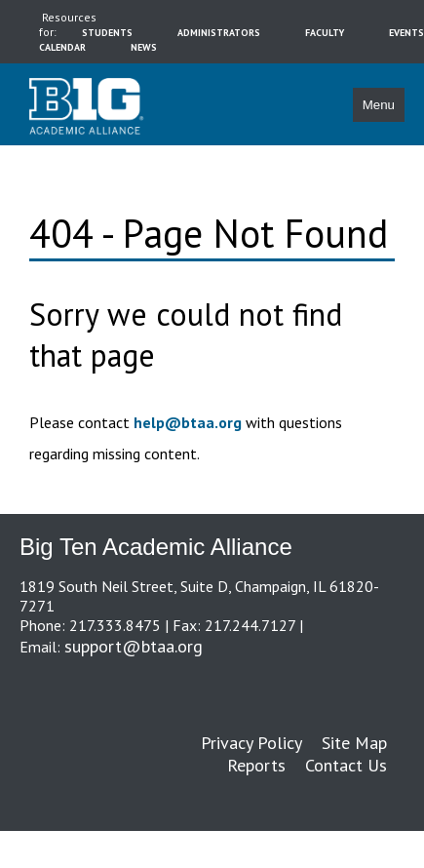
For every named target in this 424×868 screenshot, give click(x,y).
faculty (325, 33)
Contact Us (346, 765)
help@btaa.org (188, 422)
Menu (379, 105)
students (107, 33)
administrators (219, 33)
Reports (256, 765)
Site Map (354, 743)
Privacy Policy (251, 743)
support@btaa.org (134, 646)
